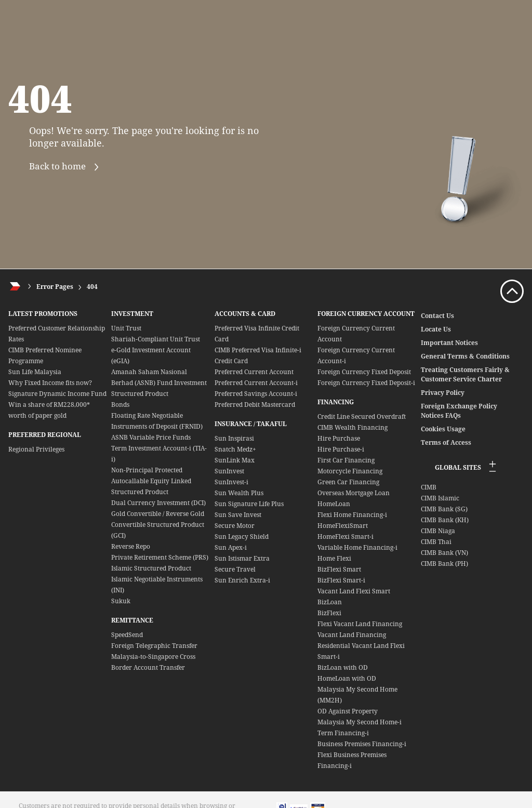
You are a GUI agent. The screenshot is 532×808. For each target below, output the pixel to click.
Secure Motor (235, 526)
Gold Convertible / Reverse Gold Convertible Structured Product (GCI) (158, 525)
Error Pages (55, 287)
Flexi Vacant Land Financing (360, 624)
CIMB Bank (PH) (444, 564)
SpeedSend (127, 635)
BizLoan (330, 602)
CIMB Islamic (440, 498)
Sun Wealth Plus (239, 493)
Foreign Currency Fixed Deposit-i (366, 383)
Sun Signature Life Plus (249, 504)
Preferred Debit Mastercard (255, 405)
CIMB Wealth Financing (353, 427)
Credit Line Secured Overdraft (362, 416)
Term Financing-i (343, 733)
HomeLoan (334, 504)
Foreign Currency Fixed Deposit (364, 372)
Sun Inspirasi (234, 438)
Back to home (66, 167)
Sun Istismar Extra (242, 558)
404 (92, 287)
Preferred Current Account (254, 372)
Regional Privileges (36, 449)
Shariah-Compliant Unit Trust (156, 339)
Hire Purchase (339, 438)
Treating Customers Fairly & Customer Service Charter (465, 374)
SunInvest (229, 471)
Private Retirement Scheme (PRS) (160, 557)
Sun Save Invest (238, 515)
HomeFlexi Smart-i (345, 537)
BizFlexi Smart (339, 569)
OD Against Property (348, 711)
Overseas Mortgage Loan (354, 493)
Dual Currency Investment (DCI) (158, 503)
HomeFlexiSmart (343, 526)
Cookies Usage (443, 429)
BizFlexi (329, 613)
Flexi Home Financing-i (352, 515)
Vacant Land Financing (352, 635)
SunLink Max (235, 460)
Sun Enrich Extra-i (242, 580)
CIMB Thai (436, 542)
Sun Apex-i (231, 547)
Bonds (120, 405)
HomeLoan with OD (347, 678)
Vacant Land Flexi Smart (354, 591)
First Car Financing (346, 460)
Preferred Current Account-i (256, 383)
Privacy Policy (443, 393)
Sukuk (121, 601)
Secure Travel (235, 569)
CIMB (429, 487)
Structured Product (140, 394)
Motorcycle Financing (350, 471)
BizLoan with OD (343, 667)
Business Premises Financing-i (362, 744)
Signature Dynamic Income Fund (57, 394)
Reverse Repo (131, 546)
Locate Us (436, 329)
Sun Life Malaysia (35, 372)
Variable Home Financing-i (357, 547)
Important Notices (449, 343)
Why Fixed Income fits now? (50, 383)
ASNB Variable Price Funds (151, 437)
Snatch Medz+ (235, 449)
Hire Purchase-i (341, 449)
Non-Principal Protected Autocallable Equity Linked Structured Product (151, 481)
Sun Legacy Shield (242, 537)
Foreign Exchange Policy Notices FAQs (459, 411)
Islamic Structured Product (151, 568)
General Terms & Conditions (465, 356)
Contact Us (437, 316)
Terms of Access (446, 442)
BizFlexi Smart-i (341, 580)
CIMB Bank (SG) (444, 509)
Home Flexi (334, 558)
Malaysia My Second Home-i (360, 722)
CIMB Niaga (438, 531)
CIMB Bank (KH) (445, 520)
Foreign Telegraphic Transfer (154, 646)
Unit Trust (126, 328)
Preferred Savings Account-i (256, 394)
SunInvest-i (231, 482)
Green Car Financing (348, 482)
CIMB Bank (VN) (444, 553)
